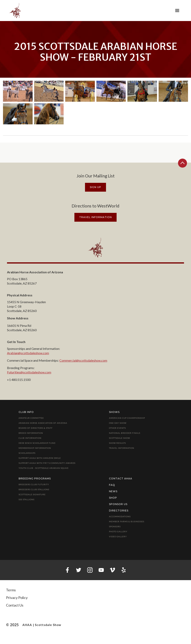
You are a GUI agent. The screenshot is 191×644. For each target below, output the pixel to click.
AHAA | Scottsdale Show (42, 625)
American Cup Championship (127, 418)
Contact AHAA (121, 478)
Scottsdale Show (119, 438)
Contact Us (15, 605)
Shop (113, 498)
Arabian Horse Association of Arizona (43, 423)
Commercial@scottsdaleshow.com (83, 360)
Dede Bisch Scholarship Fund (37, 443)
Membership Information (35, 448)
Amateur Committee (31, 418)
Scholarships (27, 453)
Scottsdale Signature (32, 494)
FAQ (112, 485)
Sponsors (115, 526)
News (113, 491)
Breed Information (31, 433)
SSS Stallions (26, 499)
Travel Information (122, 448)
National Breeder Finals (125, 433)
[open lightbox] (18, 91)
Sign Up (95, 187)
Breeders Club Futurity (34, 484)
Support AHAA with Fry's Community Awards (47, 463)
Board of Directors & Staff (36, 428)
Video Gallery (118, 536)
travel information (95, 217)
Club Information (30, 438)
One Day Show (118, 423)
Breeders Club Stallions (34, 489)
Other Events (117, 428)
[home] (15, 11)
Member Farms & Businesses (127, 521)
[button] (177, 11)
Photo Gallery (118, 531)
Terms (11, 590)
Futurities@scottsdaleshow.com (29, 372)
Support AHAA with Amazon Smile (40, 458)
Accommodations (120, 516)
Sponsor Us (118, 504)
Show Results (117, 443)
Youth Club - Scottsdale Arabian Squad (43, 468)
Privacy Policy (17, 598)
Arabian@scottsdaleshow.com (28, 353)
